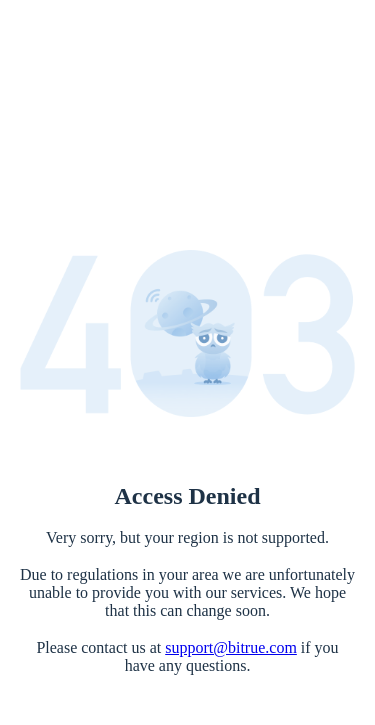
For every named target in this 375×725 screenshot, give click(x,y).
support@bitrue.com (231, 647)
